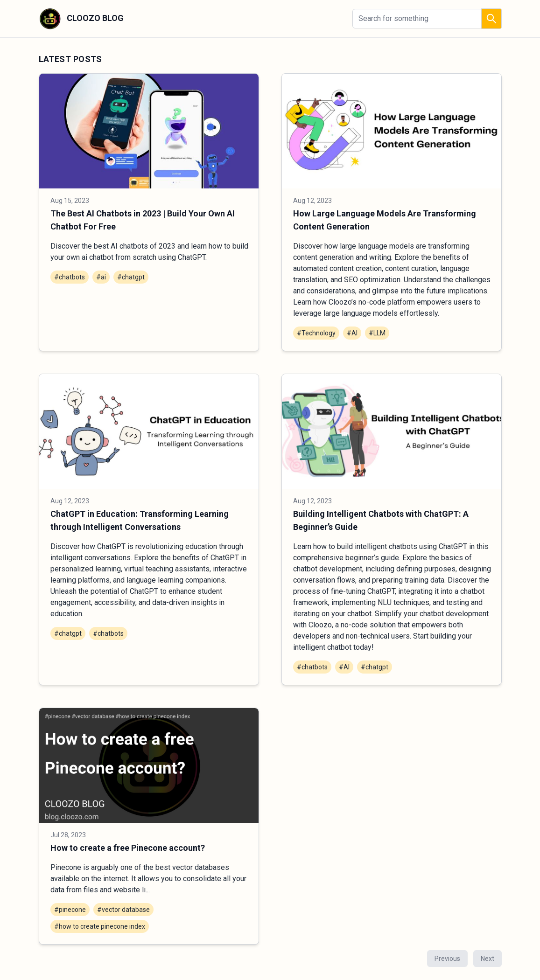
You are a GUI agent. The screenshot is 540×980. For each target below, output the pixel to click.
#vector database (123, 910)
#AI (352, 333)
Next (487, 959)
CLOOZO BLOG (81, 19)
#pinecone (70, 910)
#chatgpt (131, 277)
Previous (447, 959)
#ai (101, 277)
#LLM (377, 333)
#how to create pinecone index (100, 926)
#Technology (316, 333)
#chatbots (70, 277)
